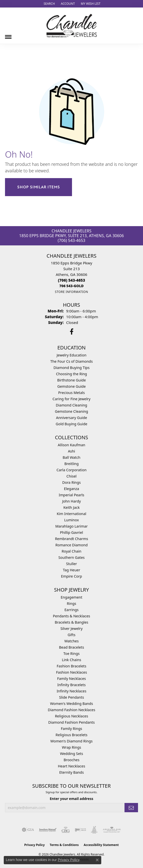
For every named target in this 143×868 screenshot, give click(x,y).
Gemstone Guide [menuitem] (71, 386)
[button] (49, 4)
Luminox (72, 520)
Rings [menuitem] (71, 603)
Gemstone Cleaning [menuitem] (72, 411)
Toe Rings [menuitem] (72, 654)
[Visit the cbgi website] (66, 830)
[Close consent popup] (97, 860)
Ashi (72, 451)
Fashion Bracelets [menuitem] (71, 666)
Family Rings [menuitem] (72, 729)
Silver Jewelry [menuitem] (72, 628)
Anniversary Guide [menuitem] (71, 418)
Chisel (71, 476)
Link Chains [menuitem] (71, 660)
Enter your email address (71, 799)
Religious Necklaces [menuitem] (72, 716)
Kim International (71, 514)
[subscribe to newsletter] (131, 808)
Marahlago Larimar (71, 526)
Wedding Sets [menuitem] (71, 754)
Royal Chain (72, 551)
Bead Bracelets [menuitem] (71, 647)
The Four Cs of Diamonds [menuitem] (71, 361)
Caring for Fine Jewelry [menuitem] (71, 399)
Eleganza (71, 489)
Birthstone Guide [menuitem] (72, 380)
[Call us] (71, 286)
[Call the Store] (72, 280)
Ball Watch (72, 457)
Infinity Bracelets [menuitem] (71, 685)
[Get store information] (71, 292)
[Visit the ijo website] (80, 830)
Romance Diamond (71, 545)
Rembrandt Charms (71, 539)
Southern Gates (71, 557)
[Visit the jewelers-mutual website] (48, 830)
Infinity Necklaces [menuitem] (72, 691)
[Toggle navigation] (8, 35)
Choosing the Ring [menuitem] (71, 374)
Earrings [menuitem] (71, 610)
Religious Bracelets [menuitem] (71, 735)
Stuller (71, 564)
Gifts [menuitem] (71, 635)
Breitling (71, 464)
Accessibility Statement (101, 845)
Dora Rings (71, 482)
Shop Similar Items (38, 187)
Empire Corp (71, 576)
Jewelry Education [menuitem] (71, 355)
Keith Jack (71, 507)
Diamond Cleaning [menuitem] (71, 405)
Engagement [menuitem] (71, 597)
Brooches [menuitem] (71, 760)
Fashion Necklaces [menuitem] (71, 672)
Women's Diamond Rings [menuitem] (72, 741)
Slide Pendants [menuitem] (71, 697)
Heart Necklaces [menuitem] (71, 766)
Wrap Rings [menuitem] (72, 747)
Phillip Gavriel (71, 532)
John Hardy (72, 501)
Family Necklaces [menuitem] (72, 679)
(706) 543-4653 (71, 240)
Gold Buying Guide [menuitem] (71, 424)
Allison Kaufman (71, 445)
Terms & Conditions (64, 845)
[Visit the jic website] (94, 830)
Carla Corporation (71, 470)
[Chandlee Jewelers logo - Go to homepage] (72, 26)
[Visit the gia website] (28, 830)
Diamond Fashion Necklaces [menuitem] (71, 710)
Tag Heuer (71, 570)
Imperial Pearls (71, 495)
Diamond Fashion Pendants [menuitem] (71, 722)
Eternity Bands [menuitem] (71, 772)
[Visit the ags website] (112, 830)
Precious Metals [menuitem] (71, 393)
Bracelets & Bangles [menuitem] (71, 622)
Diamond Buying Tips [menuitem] (71, 368)
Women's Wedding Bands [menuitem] (71, 704)
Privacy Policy (34, 845)
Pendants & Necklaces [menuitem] (72, 616)
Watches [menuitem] (71, 641)
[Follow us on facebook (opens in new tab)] (72, 332)
